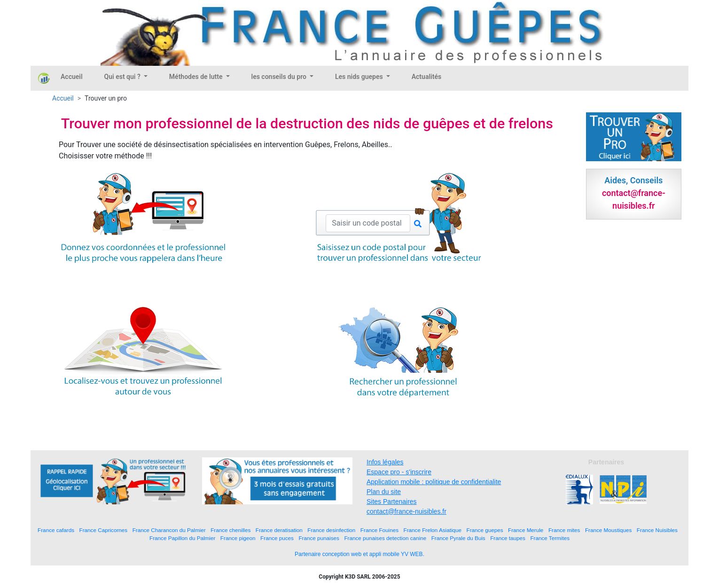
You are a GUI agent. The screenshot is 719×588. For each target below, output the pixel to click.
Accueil (72, 77)
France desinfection (331, 530)
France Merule (526, 530)
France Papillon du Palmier (182, 538)
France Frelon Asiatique (433, 530)
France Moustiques (608, 530)
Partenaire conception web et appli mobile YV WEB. (359, 554)
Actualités (426, 77)
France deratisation (279, 530)
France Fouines (379, 530)
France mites (564, 530)
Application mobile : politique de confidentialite (434, 482)
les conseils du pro (280, 77)
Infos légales (385, 462)
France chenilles (231, 530)
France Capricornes (104, 530)
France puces (277, 538)
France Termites (550, 538)
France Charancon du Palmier (169, 530)
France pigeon (238, 538)
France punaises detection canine (385, 538)
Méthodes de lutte (197, 77)
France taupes (508, 538)
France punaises (319, 538)
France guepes (485, 530)
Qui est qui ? (123, 77)
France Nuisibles (657, 530)
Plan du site (384, 492)
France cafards (56, 530)
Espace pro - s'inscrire (399, 472)
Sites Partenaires (392, 502)
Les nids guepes (360, 77)
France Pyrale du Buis (458, 538)
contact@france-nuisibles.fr (406, 511)
